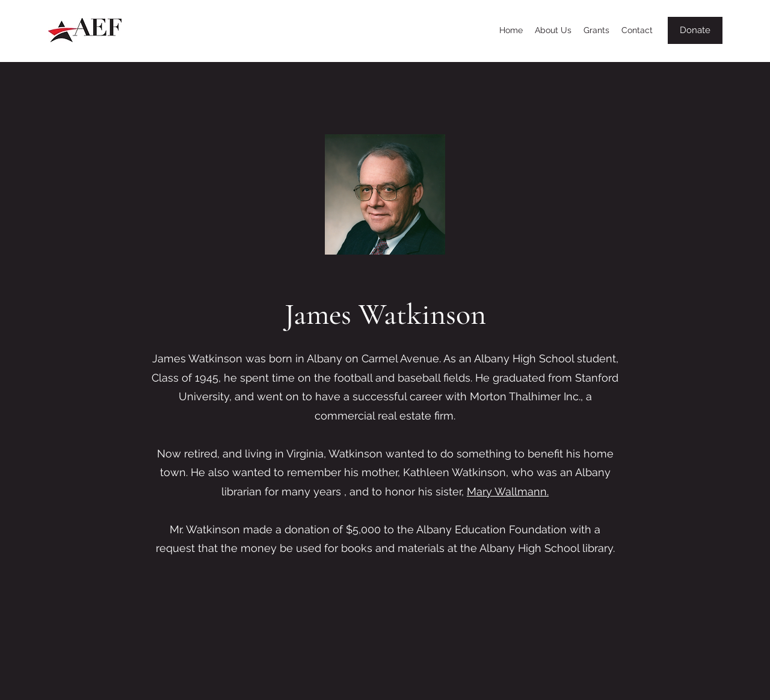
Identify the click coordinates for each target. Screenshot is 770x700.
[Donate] (695, 30)
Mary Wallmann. (508, 491)
